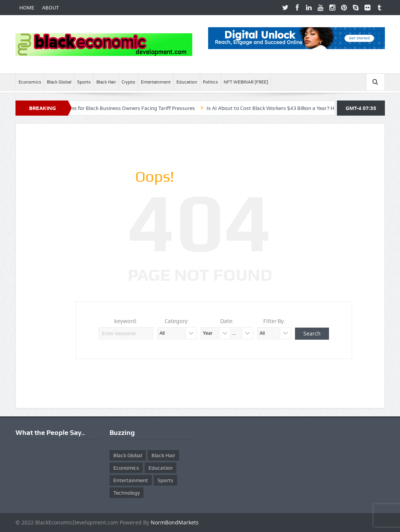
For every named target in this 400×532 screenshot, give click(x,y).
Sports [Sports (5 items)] (165, 480)
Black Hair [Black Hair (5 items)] (163, 455)
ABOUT (50, 8)
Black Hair (106, 82)
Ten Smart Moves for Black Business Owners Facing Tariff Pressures (120, 108)
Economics (30, 82)
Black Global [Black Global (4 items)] (128, 455)
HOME (27, 8)
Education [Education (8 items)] (161, 468)
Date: (227, 321)
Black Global (59, 82)
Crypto (128, 82)
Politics (210, 82)
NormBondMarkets (175, 522)
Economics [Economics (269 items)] (126, 468)
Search (312, 333)
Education (187, 82)
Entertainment (156, 82)
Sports (84, 82)
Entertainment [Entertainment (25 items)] (131, 480)
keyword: (126, 321)
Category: (177, 321)
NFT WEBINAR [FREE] (246, 82)
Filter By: (274, 321)
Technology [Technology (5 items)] (127, 493)
